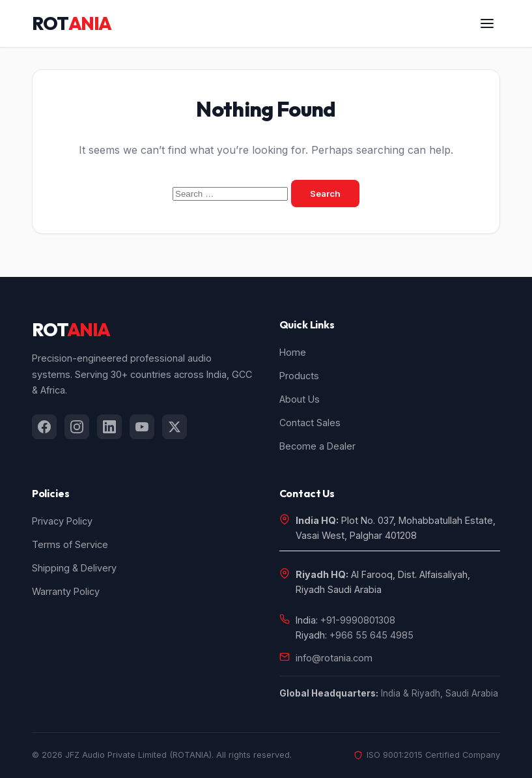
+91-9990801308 (358, 620)
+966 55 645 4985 (371, 635)
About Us (300, 399)
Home (293, 352)
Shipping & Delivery (74, 568)
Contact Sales (310, 423)
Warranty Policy (66, 591)
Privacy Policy (62, 521)
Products (299, 376)
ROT (72, 23)
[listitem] (44, 427)
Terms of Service (70, 544)
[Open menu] (487, 23)
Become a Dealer (317, 446)
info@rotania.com (334, 658)
